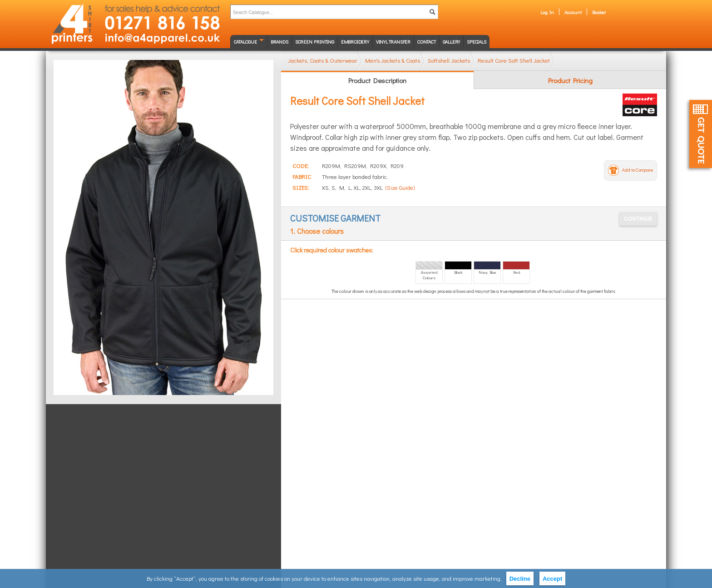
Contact (427, 42)
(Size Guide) (400, 187)
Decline (520, 579)
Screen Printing (315, 42)
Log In (547, 12)
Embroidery (355, 42)
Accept (552, 579)
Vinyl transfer (393, 42)
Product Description (377, 80)
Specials (476, 42)
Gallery (452, 42)
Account (573, 12)
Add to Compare (638, 170)
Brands (279, 42)
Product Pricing (570, 80)
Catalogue (245, 42)
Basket (599, 12)
